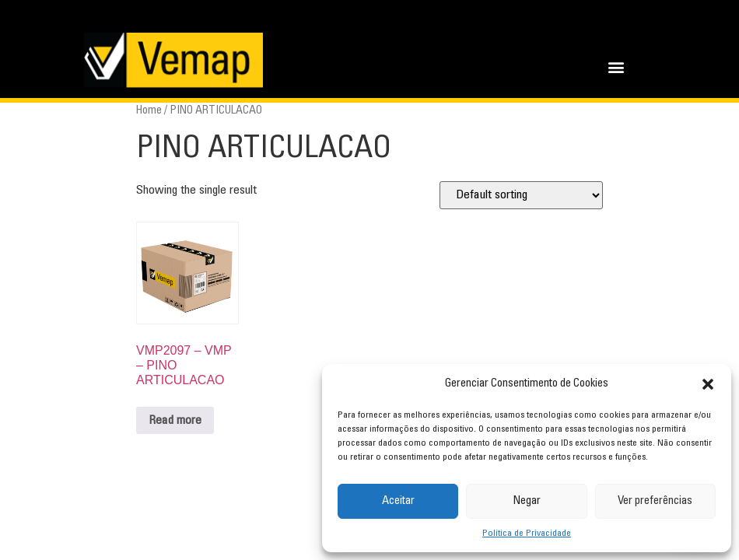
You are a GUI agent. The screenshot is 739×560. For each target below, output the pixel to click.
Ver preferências (655, 501)
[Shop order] (521, 195)
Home (149, 111)
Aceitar (398, 501)
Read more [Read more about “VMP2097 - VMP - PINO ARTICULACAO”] (175, 421)
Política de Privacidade (527, 534)
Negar (527, 501)
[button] (708, 384)
